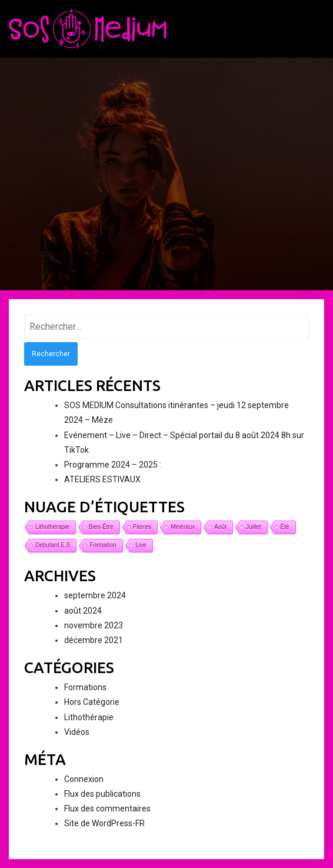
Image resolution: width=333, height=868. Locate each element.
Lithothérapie (89, 717)
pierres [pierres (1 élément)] (142, 527)
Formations (85, 687)
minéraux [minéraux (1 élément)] (183, 527)
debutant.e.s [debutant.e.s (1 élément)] (53, 545)
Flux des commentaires (107, 809)
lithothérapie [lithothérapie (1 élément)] (52, 527)
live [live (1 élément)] (141, 545)
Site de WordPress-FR (104, 823)
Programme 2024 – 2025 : (113, 465)
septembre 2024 (95, 595)
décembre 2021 (94, 640)
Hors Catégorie (92, 702)
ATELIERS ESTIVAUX (102, 479)
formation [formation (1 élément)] (103, 545)
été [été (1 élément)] (285, 527)
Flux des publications (102, 794)
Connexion (84, 779)
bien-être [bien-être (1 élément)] (101, 527)
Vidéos (77, 732)
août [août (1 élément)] (220, 527)
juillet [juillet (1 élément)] (254, 527)
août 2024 (83, 611)
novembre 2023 (94, 625)
